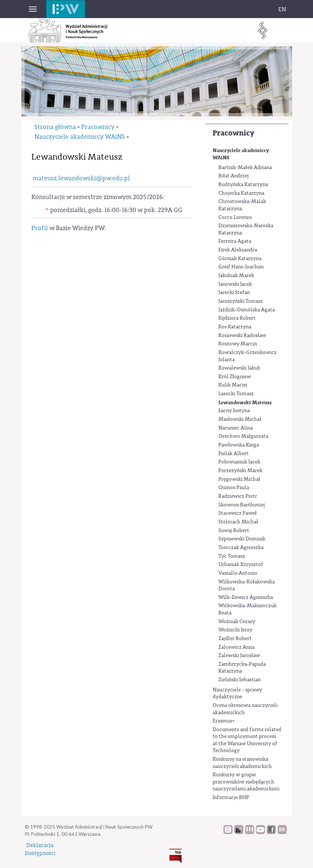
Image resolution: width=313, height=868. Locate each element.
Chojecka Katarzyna (241, 193)
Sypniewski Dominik (242, 539)
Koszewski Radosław (242, 336)
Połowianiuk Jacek (239, 462)
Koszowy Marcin (238, 344)
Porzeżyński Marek (240, 471)
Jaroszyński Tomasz (241, 301)
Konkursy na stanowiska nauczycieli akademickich (242, 763)
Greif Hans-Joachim (241, 267)
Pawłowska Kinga (239, 445)
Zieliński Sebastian (240, 680)
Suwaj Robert (234, 531)
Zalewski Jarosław (239, 656)
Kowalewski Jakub (239, 368)
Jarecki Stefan (234, 293)
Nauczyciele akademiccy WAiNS (241, 154)
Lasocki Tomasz (236, 394)
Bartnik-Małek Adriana (245, 168)
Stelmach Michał (238, 522)
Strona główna (55, 127)
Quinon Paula (234, 488)
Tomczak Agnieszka (241, 548)
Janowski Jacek (235, 284)
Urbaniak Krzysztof (241, 565)
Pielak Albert (234, 454)
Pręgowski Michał (239, 479)
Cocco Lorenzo (235, 217)
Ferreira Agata (235, 241)
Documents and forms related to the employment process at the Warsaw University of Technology (247, 740)
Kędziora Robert (237, 318)
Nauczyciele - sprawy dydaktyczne (237, 694)
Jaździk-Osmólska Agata (247, 310)
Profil (40, 228)
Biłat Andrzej (234, 176)
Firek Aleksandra (238, 250)
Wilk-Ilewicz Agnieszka (246, 597)
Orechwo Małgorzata (243, 436)
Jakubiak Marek (236, 276)
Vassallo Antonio (238, 573)
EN (282, 9)
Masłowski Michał (240, 419)
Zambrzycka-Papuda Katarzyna (242, 668)
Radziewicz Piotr (238, 496)
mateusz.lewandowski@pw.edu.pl (81, 178)
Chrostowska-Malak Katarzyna (242, 205)
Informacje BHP (231, 798)
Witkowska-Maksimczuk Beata (247, 609)
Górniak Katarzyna (240, 259)
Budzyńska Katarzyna (243, 185)
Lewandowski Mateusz (245, 403)
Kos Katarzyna (235, 327)
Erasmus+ (224, 721)
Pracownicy (233, 133)
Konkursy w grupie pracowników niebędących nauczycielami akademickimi (246, 782)
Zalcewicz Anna (236, 647)
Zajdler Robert (235, 639)
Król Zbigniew (235, 377)
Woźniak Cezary (237, 622)
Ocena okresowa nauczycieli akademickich (245, 709)
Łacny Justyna (234, 411)
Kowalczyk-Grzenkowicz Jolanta (247, 356)
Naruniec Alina (236, 428)
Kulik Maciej (233, 385)
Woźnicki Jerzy (235, 630)
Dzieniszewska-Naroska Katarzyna (246, 229)
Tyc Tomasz (232, 556)
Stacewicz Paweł (238, 513)
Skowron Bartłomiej (242, 505)
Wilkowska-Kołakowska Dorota (247, 586)
